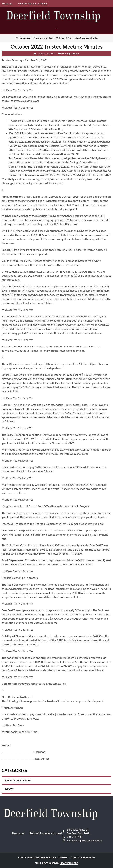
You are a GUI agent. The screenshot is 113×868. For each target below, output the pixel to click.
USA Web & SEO (69, 863)
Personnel (7, 3)
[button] (56, 29)
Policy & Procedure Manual (33, 3)
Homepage (24, 38)
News (9, 789)
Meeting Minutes (43, 38)
